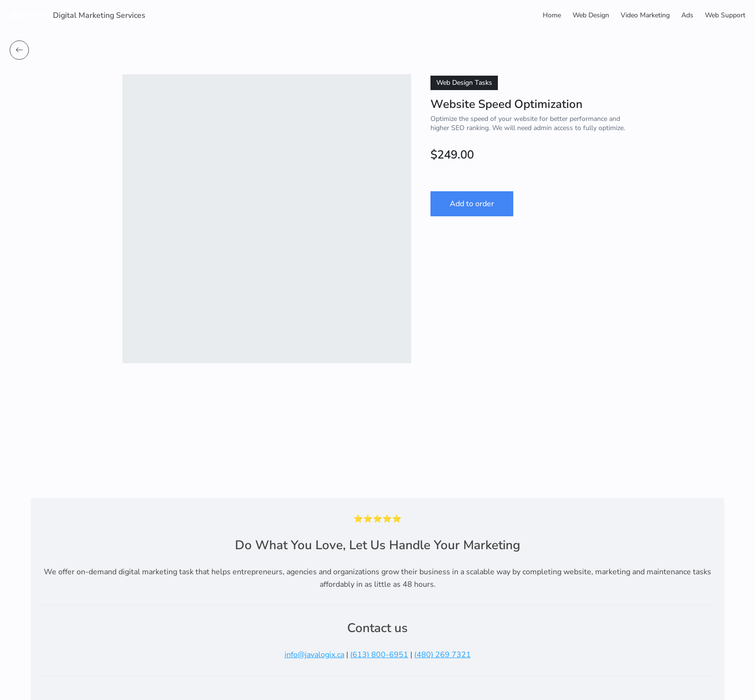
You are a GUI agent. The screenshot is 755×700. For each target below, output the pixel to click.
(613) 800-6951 (379, 655)
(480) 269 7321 (443, 655)
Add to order (472, 204)
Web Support (725, 15)
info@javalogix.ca (314, 655)
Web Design (591, 15)
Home (552, 15)
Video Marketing (645, 15)
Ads (687, 15)
